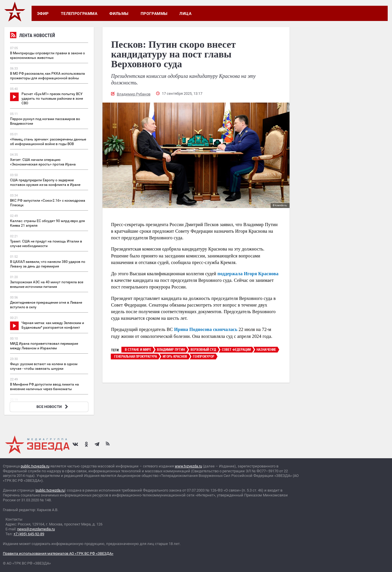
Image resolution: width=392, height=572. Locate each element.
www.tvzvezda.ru (188, 466)
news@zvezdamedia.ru (36, 529)
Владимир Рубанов (134, 94)
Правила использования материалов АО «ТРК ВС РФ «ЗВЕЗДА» (58, 553)
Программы (154, 14)
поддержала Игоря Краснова (248, 274)
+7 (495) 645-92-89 (29, 534)
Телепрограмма (79, 14)
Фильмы (119, 14)
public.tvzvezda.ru (35, 466)
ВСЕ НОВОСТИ (53, 407)
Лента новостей (33, 36)
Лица (185, 14)
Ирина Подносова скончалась (206, 329)
